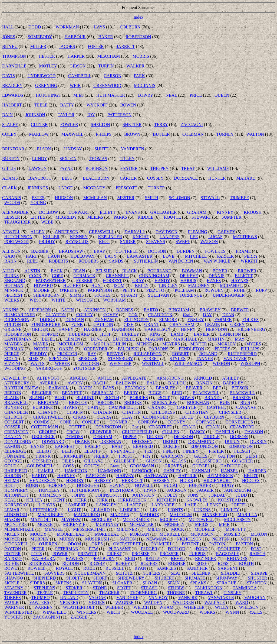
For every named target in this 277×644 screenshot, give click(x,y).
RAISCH (258, 554)
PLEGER (149, 549)
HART (31, 256)
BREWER (240, 310)
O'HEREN (48, 544)
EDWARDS (13, 95)
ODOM (74, 544)
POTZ (37, 554)
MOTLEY (48, 66)
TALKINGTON (209, 588)
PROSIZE (141, 554)
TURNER (156, 188)
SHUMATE (195, 578)
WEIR (75, 85)
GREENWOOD (107, 85)
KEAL (10, 500)
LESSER (12, 217)
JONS (193, 495)
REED (33, 261)
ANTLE (105, 378)
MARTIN (216, 339)
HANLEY (172, 471)
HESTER (47, 56)
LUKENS (202, 510)
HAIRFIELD (16, 471)
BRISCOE (78, 402)
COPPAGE (205, 422)
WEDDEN (90, 363)
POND (202, 549)
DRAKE (82, 441)
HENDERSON (43, 480)
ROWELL (37, 568)
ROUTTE (172, 217)
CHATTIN (131, 412)
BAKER (105, 37)
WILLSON (249, 607)
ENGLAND (15, 281)
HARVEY (125, 476)
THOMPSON (14, 56)
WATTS (38, 363)
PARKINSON (100, 290)
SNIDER (128, 242)
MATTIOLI (41, 520)
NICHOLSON (189, 539)
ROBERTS (58, 261)
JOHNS (79, 495)
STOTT (124, 588)
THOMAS (98, 159)
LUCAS (215, 237)
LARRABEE (163, 505)
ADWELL (11, 232)
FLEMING (198, 232)
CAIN (93, 407)
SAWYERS (55, 573)
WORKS (207, 612)
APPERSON (40, 310)
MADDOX (150, 515)
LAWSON (37, 168)
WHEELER (194, 607)
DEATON (13, 437)
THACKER (109, 593)
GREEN (237, 324)
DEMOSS (74, 437)
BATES (86, 388)
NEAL (171, 95)
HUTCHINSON (18, 237)
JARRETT (126, 46)
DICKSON (183, 437)
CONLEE (90, 422)
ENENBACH (123, 451)
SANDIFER (197, 568)
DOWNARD (53, 441)
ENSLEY (196, 320)
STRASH (149, 588)
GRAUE (212, 324)
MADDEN (120, 515)
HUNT (97, 285)
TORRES (13, 598)
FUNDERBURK (46, 324)
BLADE (11, 398)
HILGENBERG (251, 329)
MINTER (199, 344)
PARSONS (159, 349)
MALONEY (199, 285)
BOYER (220, 271)
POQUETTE (229, 549)
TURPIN (106, 66)
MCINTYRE (16, 524)
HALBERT (12, 105)
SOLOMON (179, 198)
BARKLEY (233, 383)
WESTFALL (153, 363)
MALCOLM (181, 515)
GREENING (46, 85)
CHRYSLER (230, 412)
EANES (38, 446)
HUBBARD (79, 334)
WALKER (135, 66)
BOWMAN (192, 271)
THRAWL (204, 593)
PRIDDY (47, 242)
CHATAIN (103, 412)
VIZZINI (12, 363)
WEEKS (12, 300)
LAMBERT (76, 505)
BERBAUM (103, 393)
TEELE (41, 105)
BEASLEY (165, 388)
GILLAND (94, 461)
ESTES (38, 198)
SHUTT (101, 149)
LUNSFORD (16, 515)
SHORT (100, 578)
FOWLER (69, 124)
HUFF (106, 334)
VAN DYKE (127, 598)
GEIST (251, 456)
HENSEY (103, 480)
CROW (73, 432)
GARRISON (172, 456)
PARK (139, 76)
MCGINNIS (145, 85)
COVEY (111, 315)
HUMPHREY (16, 490)
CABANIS (12, 198)
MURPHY (39, 539)
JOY (91, 115)
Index (138, 17)
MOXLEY (227, 344)
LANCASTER (140, 256)
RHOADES (237, 559)
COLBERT (14, 422)
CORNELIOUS (239, 422)
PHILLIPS (250, 349)
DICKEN (155, 437)
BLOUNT (85, 398)
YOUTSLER (84, 368)
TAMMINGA (245, 588)
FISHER (216, 451)
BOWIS (187, 398)
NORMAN (14, 349)
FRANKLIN (72, 456)
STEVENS (156, 242)
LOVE (169, 256)
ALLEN (38, 232)
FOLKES (250, 320)
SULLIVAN (159, 295)
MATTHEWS (245, 237)
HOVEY (117, 485)
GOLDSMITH (39, 466)
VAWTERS (39, 602)
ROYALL (64, 568)
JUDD (241, 495)
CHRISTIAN (197, 412)
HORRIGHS (88, 485)
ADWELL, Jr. (14, 378)
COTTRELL (126, 251)
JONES (9, 37)
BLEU (60, 398)
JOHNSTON (143, 495)
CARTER (128, 178)
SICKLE (12, 583)
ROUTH (246, 563)
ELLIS (68, 451)
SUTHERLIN (146, 261)
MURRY (67, 539)
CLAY (127, 417)
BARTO (151, 310)
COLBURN (130, 27)
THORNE (176, 593)
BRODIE (106, 402)
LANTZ (134, 505)
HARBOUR (75, 37)
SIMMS (77, 295)
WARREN (44, 607)
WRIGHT (249, 261)
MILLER (38, 46)
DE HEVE (189, 276)
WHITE (59, 300)
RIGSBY (97, 563)
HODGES (251, 480)
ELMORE (168, 320)
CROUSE (47, 432)
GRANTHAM (182, 324)
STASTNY (14, 588)
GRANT (152, 324)
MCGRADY (94, 188)
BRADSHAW (71, 251)
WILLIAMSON (188, 363)
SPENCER (58, 359)
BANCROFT (40, 178)
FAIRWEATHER (51, 281)
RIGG (104, 242)
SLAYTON (92, 583)
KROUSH (253, 212)
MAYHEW (71, 520)
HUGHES (72, 285)
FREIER (101, 456)
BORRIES (139, 398)
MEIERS (95, 217)
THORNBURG (143, 593)
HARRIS (188, 281)
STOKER (74, 588)
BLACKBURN (96, 178)
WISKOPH (250, 363)
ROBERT (180, 354)
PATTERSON (119, 115)
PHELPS (104, 134)
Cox (135, 427)
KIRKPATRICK (132, 500)
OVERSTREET (127, 544)
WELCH (141, 607)
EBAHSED (143, 446)
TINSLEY (232, 593)
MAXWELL (72, 134)
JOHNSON (35, 115)
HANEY (66, 329)
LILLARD (100, 510)
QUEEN (222, 95)
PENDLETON (192, 349)
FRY (147, 456)
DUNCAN (75, 320)
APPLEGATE (134, 378)
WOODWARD (176, 612)
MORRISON (202, 534)
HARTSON (96, 476)
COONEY (176, 422)
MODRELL (205, 529)
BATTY (67, 105)
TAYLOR (66, 115)
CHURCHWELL (48, 417)
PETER (38, 549)
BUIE (225, 402)
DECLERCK (43, 437)
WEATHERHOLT (79, 607)
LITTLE (38, 217)
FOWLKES (215, 251)
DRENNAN (111, 441)
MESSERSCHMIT (90, 529)
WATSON (209, 242)
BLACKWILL (242, 393)
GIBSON (78, 66)
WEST (35, 300)
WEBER (62, 363)
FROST (126, 456)
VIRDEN (97, 602)
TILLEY (127, 159)
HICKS (186, 480)
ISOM (119, 285)
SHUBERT (164, 578)
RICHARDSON (148, 354)
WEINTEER (121, 363)
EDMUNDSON (204, 446)
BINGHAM (179, 310)
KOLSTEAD (229, 500)
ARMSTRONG (170, 378)
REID (130, 559)
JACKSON (177, 490)
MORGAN (139, 534)
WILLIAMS (218, 168)
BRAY (99, 251)
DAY (207, 315)
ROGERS (149, 563)
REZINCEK (206, 559)
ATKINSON (95, 310)
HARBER (93, 329)
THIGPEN (159, 168)
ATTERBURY (17, 383)
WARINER (14, 607)
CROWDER (101, 432)
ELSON (44, 149)
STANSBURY (120, 359)
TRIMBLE (239, 198)
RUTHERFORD (242, 354)
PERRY (251, 256)
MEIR (224, 524)
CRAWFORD (242, 427)
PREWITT (87, 554)
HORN (32, 485)
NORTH (41, 349)
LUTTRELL (124, 339)
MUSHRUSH (97, 539)
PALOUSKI (128, 349)
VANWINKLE (221, 598)
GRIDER (40, 329)
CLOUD (186, 417)
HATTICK (187, 476)
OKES (97, 544)
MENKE (144, 344)
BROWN (132, 134)
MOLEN (12, 534)
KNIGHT (141, 237)
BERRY (131, 393)
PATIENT (190, 544)
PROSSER (169, 554)
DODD (35, 27)
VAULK (12, 602)
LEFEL (48, 339)
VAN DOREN (181, 261)
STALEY (10, 124)
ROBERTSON (138, 37)
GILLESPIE (125, 461)
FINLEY (191, 451)
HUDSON (64, 198)
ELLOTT (92, 451)
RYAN (140, 568)
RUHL (240, 290)
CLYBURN (214, 417)
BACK (57, 271)
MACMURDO (87, 515)
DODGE (47, 320)
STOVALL (210, 198)
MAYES (41, 344)
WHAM (166, 607)
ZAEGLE (79, 617)
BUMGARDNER (20, 315)
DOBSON (239, 437)
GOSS (68, 466)
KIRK (102, 500)
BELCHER (42, 393)
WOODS (12, 203)
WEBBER (114, 607)
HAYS (99, 27)
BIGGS (155, 393)
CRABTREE (161, 427)
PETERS (223, 349)
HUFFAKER (200, 485)
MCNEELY (174, 524)
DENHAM (103, 437)
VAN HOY (158, 598)
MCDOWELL (201, 520)
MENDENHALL (19, 529)
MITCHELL (196, 256)
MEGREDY (66, 217)
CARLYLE (187, 407)
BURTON (11, 159)
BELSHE (104, 271)
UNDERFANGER (229, 295)
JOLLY (171, 495)
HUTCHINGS (48, 95)
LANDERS (170, 237)
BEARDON (135, 388)
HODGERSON (18, 334)
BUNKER (13, 407)
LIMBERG (130, 510)
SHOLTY (75, 578)
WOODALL (142, 612)
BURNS (11, 276)
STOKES (103, 295)
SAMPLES (166, 568)
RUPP (261, 290)
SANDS (116, 261)
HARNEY (66, 476)
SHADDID (231, 573)
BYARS (70, 407)
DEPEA (130, 437)
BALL (152, 383)
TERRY (161, 124)
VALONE (97, 598)
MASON (12, 520)
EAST (117, 446)
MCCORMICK (136, 520)
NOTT (246, 539)
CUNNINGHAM (154, 276)
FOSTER (96, 46)
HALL (8, 27)
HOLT (10, 485)
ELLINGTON (137, 320)
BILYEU (10, 46)
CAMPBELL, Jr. (123, 407)
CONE (66, 422)
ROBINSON (97, 168)
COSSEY (155, 178)
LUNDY (40, 159)
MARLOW (39, 134)
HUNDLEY (49, 490)
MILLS (154, 529)
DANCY (197, 432)
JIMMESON (51, 495)
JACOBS (67, 46)
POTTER (12, 554)
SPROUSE (88, 359)
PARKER (226, 256)
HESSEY (161, 480)
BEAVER (194, 388)
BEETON (13, 393)
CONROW (147, 422)
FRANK (43, 456)
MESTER (126, 198)
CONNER (118, 422)
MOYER (12, 539)
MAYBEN (14, 344)
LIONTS (175, 510)
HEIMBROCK (220, 476)
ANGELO (78, 378)
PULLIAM (184, 290)
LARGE (66, 188)
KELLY (142, 285)
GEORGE (13, 461)
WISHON (221, 363)
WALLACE (215, 602)
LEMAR (12, 510)
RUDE (89, 568)
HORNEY (58, 485)
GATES (201, 456)
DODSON (157, 251)
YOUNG (38, 203)
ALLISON (11, 251)
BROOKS (133, 402)
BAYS (109, 388)
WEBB (47, 222)
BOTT (164, 398)
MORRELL (170, 534)
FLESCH (242, 451)
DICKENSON (17, 320)
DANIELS (225, 432)
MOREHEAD (107, 534)
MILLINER (127, 529)
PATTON (217, 544)
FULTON (13, 324)
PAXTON (244, 544)
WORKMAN (67, 27)
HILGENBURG (217, 480)
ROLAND (208, 354)
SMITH (152, 198)
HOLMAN (14, 285)
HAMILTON (76, 471)
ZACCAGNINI (47, 617)
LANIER (202, 334)
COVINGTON (108, 427)
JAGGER (205, 490)
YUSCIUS (13, 617)
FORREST (113, 281)
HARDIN (13, 476)
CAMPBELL (80, 76)
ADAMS (10, 178)
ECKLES (172, 446)
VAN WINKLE (217, 261)
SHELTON (100, 124)
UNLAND (69, 598)
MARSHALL (185, 339)
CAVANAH (246, 407)
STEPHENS (44, 588)
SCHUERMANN (90, 573)
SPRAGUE (227, 583)
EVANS (133, 212)
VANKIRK (188, 598)
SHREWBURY (131, 578)
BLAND (37, 398)
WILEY (222, 607)
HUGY (228, 485)
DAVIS (9, 76)
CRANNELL (117, 276)
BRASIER (242, 398)
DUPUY (232, 441)
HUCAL (171, 485)
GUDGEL (201, 466)
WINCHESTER (18, 612)
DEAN (228, 315)
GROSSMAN (142, 466)
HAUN (54, 256)
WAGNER (124, 602)
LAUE (191, 505)
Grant (115, 466)
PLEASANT (120, 549)
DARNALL (135, 232)
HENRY (188, 329)
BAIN (7, 115)
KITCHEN (166, 500)
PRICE (196, 95)
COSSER (12, 427)
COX (133, 315)
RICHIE (11, 563)
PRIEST (114, 554)
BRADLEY (12, 85)
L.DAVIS (47, 505)
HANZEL (229, 471)
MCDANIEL (231, 285)
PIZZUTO (155, 290)
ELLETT (108, 212)
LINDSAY (73, 149)
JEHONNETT (17, 495)
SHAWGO (14, 578)
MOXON (259, 534)
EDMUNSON (241, 446)
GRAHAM (197, 212)
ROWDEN (214, 290)
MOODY (38, 534)
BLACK (130, 271)
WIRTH (113, 612)
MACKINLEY (50, 515)
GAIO (10, 256)
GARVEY (227, 232)
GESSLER (42, 461)
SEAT (176, 573)
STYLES (178, 359)
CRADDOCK (160, 315)
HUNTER (217, 178)
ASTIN (67, 310)
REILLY (153, 559)
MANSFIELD (215, 515)
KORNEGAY (16, 505)
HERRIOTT (132, 480)
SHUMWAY (227, 578)
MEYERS (171, 344)
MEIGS (202, 524)
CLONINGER (156, 417)
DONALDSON (18, 441)
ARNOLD (203, 378)
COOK (35, 276)
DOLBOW (48, 212)
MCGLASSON (237, 520)
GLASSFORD (209, 461)
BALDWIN (126, 383)
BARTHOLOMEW (21, 388)
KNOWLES (197, 500)
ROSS (223, 563)
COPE (57, 276)
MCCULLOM (71, 344)
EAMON (12, 446)
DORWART (79, 212)
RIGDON (71, 563)
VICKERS (69, 602)
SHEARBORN (46, 295)
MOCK (178, 529)
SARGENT (228, 568)
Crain (188, 315)
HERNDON (216, 329)
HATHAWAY (156, 476)
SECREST (14, 295)
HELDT (251, 476)
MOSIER (232, 534)
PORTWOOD (17, 242)
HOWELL (144, 485)
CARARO (157, 407)
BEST (67, 178)
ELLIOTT (244, 276)
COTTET (77, 427)
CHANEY (47, 412)
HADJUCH (231, 466)
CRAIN (213, 427)
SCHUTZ (124, 573)
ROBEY (123, 563)
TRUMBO (40, 598)
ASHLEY (231, 378)
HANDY (162, 281)
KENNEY (79, 237)
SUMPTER (232, 217)
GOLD (10, 466)
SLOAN (150, 583)
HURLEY (130, 334)
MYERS (254, 344)
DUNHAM (104, 320)
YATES (256, 612)
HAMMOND (110, 471)
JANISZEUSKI (238, 490)
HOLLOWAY (83, 256)
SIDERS (37, 583)
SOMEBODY (40, 37)
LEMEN (73, 339)
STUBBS (176, 588)
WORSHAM (114, 300)
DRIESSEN (142, 441)
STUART (129, 295)
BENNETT (72, 393)
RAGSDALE (228, 554)
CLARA (104, 417)
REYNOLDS (77, 242)
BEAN (79, 271)
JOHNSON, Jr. (109, 495)
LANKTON (231, 334)
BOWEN (128, 105)
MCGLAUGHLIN (110, 344)
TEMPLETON (76, 593)
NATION (128, 539)
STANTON (257, 583)
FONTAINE (15, 456)
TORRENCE (191, 295)
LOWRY (145, 95)
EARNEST (65, 446)
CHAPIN (75, 412)
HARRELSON (157, 329)
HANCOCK (142, 471)
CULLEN (171, 432)
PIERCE (12, 354)
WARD (242, 602)
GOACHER (243, 461)
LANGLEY (106, 505)
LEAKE (214, 505)
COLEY (9, 134)
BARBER (40, 251)
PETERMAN (67, 549)
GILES (68, 461)
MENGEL (54, 529)
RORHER (177, 563)
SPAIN (174, 583)
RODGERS (89, 261)
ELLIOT (44, 451)
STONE (100, 588)
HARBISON (123, 329)
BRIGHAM (48, 402)
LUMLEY (230, 510)
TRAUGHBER (18, 222)
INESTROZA (121, 490)
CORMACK (85, 276)
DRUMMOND (201, 441)
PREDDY (38, 354)
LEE (194, 237)
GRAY (138, 281)
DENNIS (217, 276)
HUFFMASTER (111, 95)
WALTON (255, 134)
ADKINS (10, 310)
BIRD (177, 393)
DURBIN (258, 441)
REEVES (115, 354)
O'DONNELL (16, 544)
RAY (92, 354)
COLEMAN (193, 134)
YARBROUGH (49, 368)
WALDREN (183, 602)
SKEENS (63, 583)
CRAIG (189, 427)
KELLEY (35, 500)
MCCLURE (102, 520)
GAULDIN (103, 324)
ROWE (11, 568)
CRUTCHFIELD (137, 432)
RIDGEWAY (40, 563)
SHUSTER (257, 578)
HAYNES (240, 281)
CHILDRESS (163, 412)
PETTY (129, 290)
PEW (93, 549)
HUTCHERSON (85, 490)
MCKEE (45, 524)
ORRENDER (96, 349)
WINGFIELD (55, 612)
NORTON (221, 539)
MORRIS (141, 56)
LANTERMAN (18, 339)
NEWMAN (156, 539)
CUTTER (39, 124)
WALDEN (153, 602)
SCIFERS (152, 573)
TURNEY (225, 134)
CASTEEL (216, 407)
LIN (154, 510)
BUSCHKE (43, 407)
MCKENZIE (74, 524)
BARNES (125, 310)
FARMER (223, 320)
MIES (78, 95)
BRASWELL (16, 402)
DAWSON (254, 432)
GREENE (13, 329)
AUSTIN (32, 271)
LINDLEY (168, 285)
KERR (81, 500)
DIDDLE (212, 437)
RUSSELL (115, 568)
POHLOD (177, 549)
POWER (60, 554)
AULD (8, 271)
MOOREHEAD (71, 534)
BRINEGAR (13, 149)
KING (155, 334)
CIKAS (80, 417)
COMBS (42, 422)
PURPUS (197, 554)
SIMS (33, 359)
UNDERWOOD (41, 76)
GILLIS (9, 168)
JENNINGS (38, 188)
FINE (168, 451)
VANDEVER (235, 359)
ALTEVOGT (48, 378)
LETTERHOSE (44, 510)
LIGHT (74, 510)
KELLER (51, 237)
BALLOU (177, 383)
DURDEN (186, 251)
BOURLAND (159, 271)
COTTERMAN (45, 427)
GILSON (154, 461)
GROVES (173, 466)
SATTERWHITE (19, 573)
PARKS (120, 217)
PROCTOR (67, 354)
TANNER (205, 359)
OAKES (66, 349)
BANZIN (204, 383)
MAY (240, 339)
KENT (59, 500)
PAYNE (66, 168)
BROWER (247, 271)
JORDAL (217, 495)
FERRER (84, 281)
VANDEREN (133, 149)
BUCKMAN (198, 402)
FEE (149, 451)
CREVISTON (17, 432)
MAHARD (246, 178)
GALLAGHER (164, 212)
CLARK (9, 188)
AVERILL (48, 383)
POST (256, 549)
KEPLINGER (110, 237)
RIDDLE (146, 217)
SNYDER (129, 168)
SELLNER (201, 573)
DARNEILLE (14, 66)
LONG (97, 339)
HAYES (214, 281)
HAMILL (46, 471)
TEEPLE (45, 593)
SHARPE (259, 573)
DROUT (170, 441)
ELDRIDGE (15, 451)
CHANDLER (16, 412)
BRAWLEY (210, 310)
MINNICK (14, 290)
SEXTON (68, 159)
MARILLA (247, 515)
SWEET (183, 242)
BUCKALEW (164, 402)
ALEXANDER (15, 212)
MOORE (42, 290)
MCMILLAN (95, 198)
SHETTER (132, 124)
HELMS (12, 480)
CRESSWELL (102, 232)
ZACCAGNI (192, 124)
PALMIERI (161, 544)
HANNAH (201, 471)
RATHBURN (44, 559)
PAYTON (13, 549)
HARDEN (257, 471)
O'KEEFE (68, 290)
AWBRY (75, 383)
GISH (129, 324)
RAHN (10, 261)
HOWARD (43, 285)
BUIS (245, 402)
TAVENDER (16, 593)
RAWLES (75, 559)
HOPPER (50, 334)
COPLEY (85, 315)
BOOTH (112, 398)
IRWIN (150, 490)
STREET (151, 359)
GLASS (179, 461)
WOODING (15, 368)
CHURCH (13, 417)
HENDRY (75, 480)
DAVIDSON (167, 232)
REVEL (178, 559)
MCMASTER (141, 524)
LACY (111, 256)
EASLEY (93, 446)
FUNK (77, 324)
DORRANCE (186, 178)
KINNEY (225, 212)
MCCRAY (169, 520)
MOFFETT (236, 529)
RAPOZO (13, 559)
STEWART (201, 217)
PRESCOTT (127, 188)
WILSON (84, 300)
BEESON (240, 388)
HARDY (39, 476)
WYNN (232, 612)
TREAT (188, 168)
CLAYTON (56, 315)
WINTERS (86, 612)
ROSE (202, 563)
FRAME (243, 251)
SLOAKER (122, 583)
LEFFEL (239, 505)
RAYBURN (104, 559)
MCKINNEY (107, 524)
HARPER (76, 56)
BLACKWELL (206, 393)
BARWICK (59, 388)
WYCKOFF (97, 105)
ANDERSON (67, 232)
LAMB (177, 334)
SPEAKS (198, 583)
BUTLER (161, 134)
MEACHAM (109, 56)
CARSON (113, 76)
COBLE (242, 417)
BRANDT (213, 398)
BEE (217, 388)
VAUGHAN (255, 598)
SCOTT (11, 359)
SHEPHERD (45, 578)
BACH (99, 383)
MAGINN (154, 339)
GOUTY (92, 466)
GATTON (226, 456)
